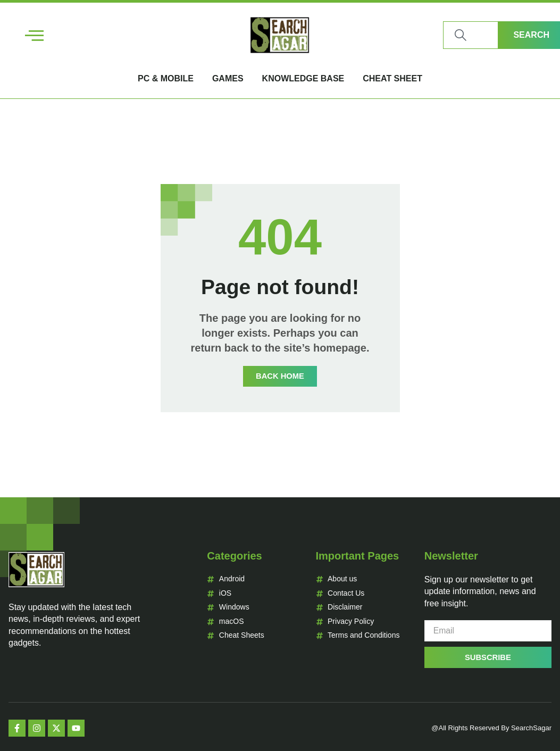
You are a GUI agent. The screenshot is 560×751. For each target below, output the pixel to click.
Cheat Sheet (392, 78)
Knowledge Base (303, 78)
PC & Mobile (166, 78)
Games (228, 78)
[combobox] (471, 35)
